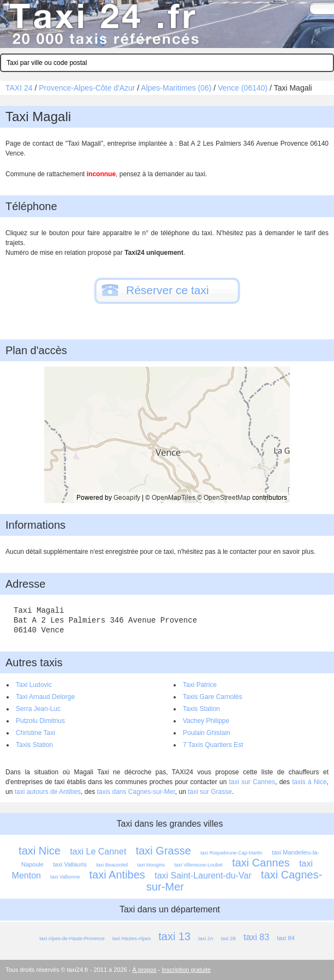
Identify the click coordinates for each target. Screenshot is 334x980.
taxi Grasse (163, 851)
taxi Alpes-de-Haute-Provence (72, 939)
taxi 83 (256, 937)
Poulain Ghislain (207, 733)
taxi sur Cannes (252, 782)
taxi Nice (40, 851)
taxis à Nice (309, 782)
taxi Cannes (261, 863)
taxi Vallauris (70, 864)
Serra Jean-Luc (38, 709)
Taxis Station (201, 709)
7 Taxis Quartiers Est (213, 745)
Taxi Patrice (200, 685)
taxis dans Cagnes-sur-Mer (136, 792)
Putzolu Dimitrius (40, 721)
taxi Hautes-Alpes (132, 939)
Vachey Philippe (206, 721)
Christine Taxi (35, 733)
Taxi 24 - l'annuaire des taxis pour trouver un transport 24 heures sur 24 (167, 24)
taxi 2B (229, 939)
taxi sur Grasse (210, 792)
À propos (145, 970)
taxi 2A (206, 939)
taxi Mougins (151, 865)
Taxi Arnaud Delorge (45, 697)
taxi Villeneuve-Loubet (198, 865)
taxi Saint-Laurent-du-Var (203, 876)
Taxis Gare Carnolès (213, 697)
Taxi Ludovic (34, 685)
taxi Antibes (117, 875)
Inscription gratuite (186, 970)
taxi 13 (174, 936)
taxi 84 (285, 938)
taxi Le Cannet (98, 851)
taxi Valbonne (65, 877)
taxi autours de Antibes (48, 792)
